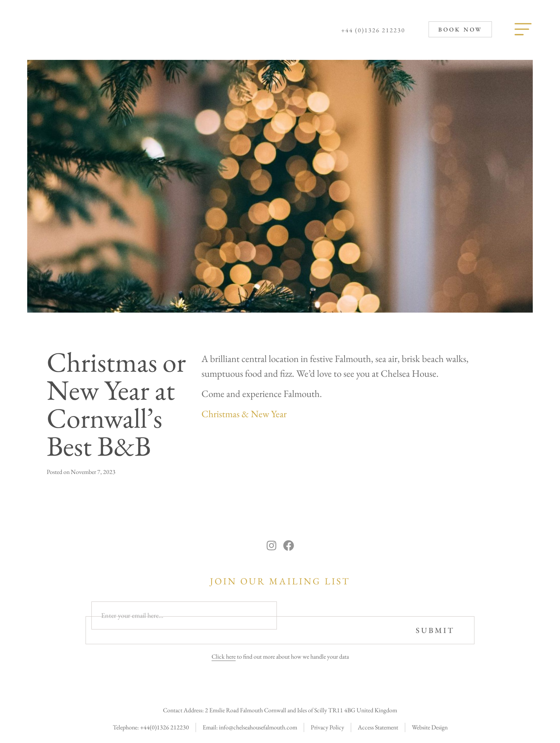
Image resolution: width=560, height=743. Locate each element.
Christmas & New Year (244, 414)
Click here (224, 651)
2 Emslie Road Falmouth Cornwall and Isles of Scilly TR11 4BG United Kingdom (301, 705)
